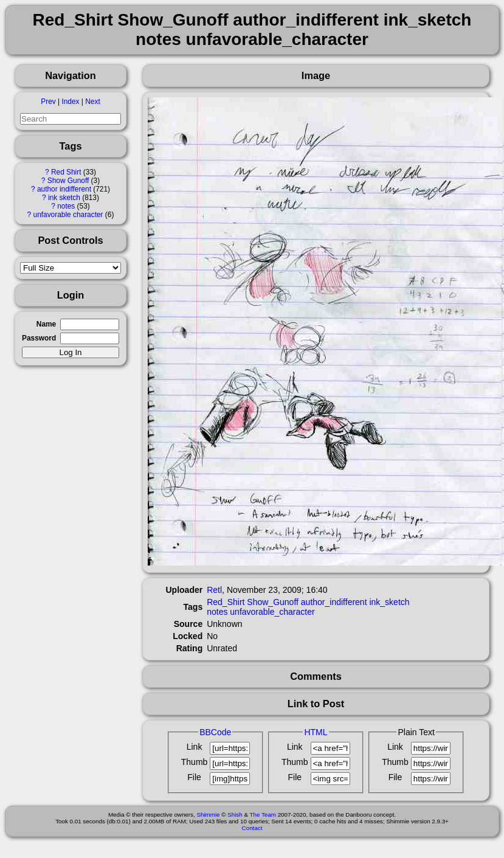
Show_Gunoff (273, 602)
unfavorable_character (272, 612)
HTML (316, 732)
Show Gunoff (68, 181)
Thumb (195, 762)
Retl (214, 590)
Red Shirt (66, 172)
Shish (235, 815)
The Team (263, 815)
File (194, 777)
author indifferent (64, 189)
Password (39, 338)
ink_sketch (389, 602)
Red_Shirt (226, 602)
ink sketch (64, 198)
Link (195, 747)
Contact (252, 828)
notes (66, 206)
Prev (48, 102)
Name (46, 324)
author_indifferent (334, 602)
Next (92, 102)
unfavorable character (68, 215)
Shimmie (208, 815)
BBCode (215, 732)
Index (70, 102)
